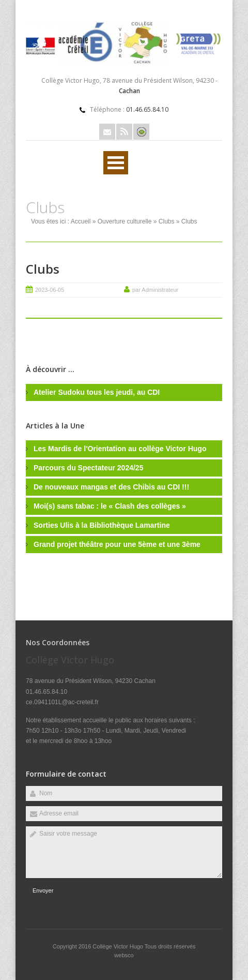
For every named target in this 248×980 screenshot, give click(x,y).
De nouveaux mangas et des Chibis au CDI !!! (111, 487)
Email (107, 132)
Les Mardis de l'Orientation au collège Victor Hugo (120, 449)
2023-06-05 (50, 290)
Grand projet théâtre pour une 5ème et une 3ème (117, 544)
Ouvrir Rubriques (116, 163)
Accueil (81, 221)
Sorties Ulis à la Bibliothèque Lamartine (102, 525)
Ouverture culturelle (125, 221)
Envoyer (43, 890)
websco (124, 955)
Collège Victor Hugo (119, 946)
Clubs (167, 221)
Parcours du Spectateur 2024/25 (88, 468)
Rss (124, 132)
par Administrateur (155, 290)
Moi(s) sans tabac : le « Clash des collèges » (110, 506)
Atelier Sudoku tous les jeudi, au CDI (97, 392)
